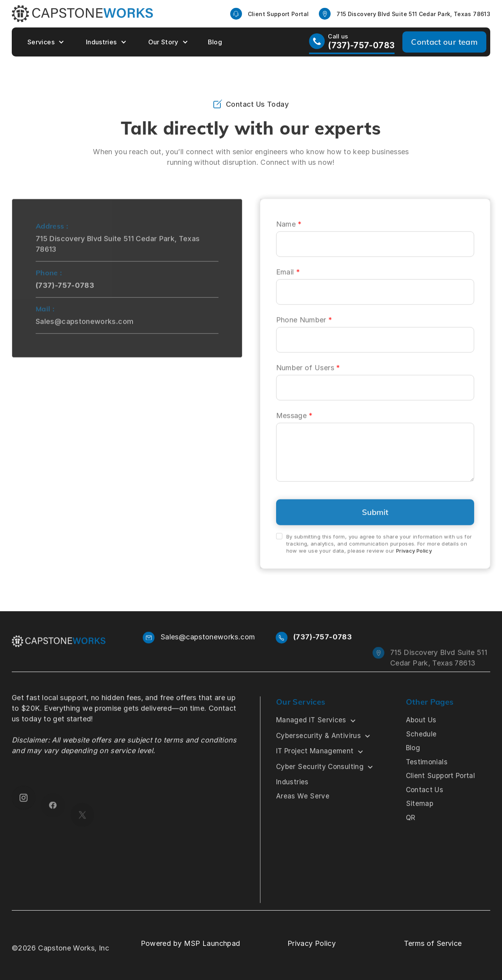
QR (410, 838)
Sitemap (419, 824)
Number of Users (308, 382)
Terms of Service (433, 943)
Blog (215, 42)
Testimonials (426, 783)
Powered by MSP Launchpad (191, 943)
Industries (101, 42)
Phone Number (304, 334)
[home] (82, 14)
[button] (45, 42)
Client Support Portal (440, 796)
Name (289, 238)
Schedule (421, 755)
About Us (421, 741)
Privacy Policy (414, 565)
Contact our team (444, 42)
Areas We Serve (303, 817)
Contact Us (424, 811)
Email (288, 286)
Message (295, 430)
